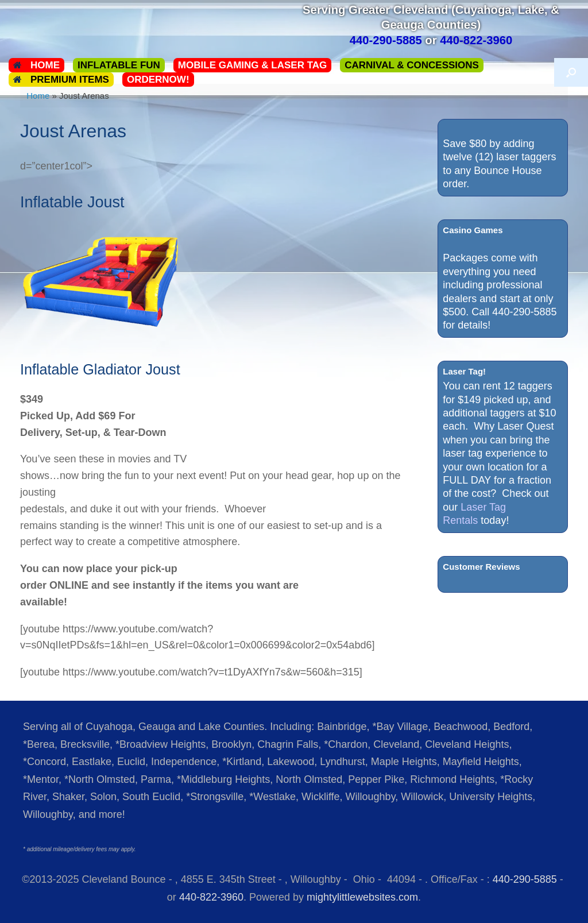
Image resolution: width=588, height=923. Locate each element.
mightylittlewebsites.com (362, 897)
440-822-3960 (211, 897)
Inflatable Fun (119, 65)
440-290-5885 (525, 879)
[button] (571, 72)
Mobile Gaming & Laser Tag (252, 65)
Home (36, 65)
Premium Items (61, 80)
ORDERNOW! (158, 80)
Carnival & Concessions (412, 65)
